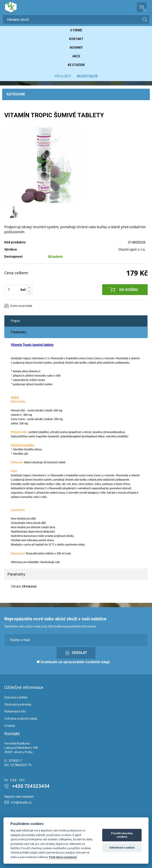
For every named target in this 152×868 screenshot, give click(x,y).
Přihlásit (63, 76)
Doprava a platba (16, 697)
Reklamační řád (15, 711)
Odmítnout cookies (122, 848)
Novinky (76, 48)
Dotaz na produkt (21, 306)
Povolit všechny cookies (122, 835)
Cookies (10, 726)
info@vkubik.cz (21, 802)
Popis (15, 321)
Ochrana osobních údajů (21, 719)
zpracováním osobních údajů (87, 662)
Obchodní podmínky (18, 704)
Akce (76, 56)
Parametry (19, 332)
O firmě (76, 30)
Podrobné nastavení (63, 857)
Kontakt (76, 39)
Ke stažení (76, 65)
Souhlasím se (73, 662)
